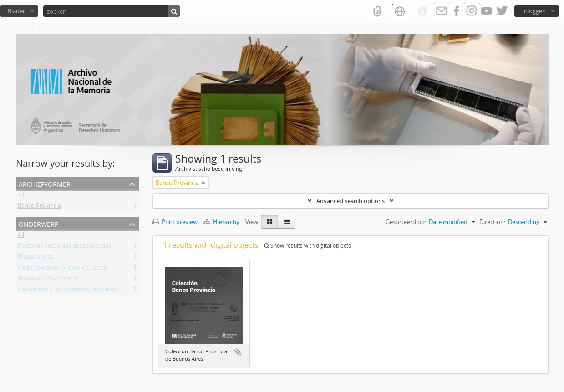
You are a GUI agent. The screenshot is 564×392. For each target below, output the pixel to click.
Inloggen (534, 11)
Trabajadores (36, 258)
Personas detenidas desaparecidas (64, 247)
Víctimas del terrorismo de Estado (63, 269)
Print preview (175, 222)
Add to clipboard (238, 352)
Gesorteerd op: (406, 222)
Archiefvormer (45, 183)
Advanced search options (351, 201)
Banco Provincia (39, 207)
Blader (16, 11)
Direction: (492, 222)
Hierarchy (222, 222)
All (21, 196)
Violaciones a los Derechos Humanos (67, 291)
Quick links (422, 11)
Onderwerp (38, 223)
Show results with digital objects (307, 246)
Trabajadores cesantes (48, 280)
